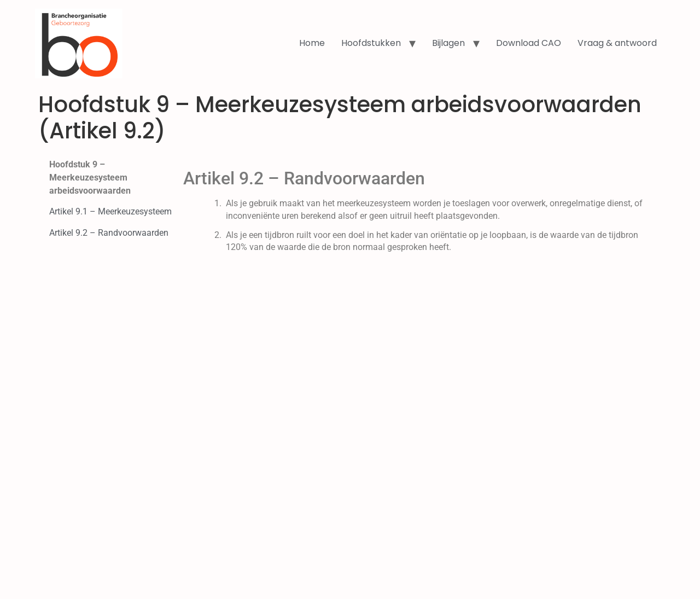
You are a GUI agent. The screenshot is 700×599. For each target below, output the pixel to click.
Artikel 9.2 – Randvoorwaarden (109, 233)
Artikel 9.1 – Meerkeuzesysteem (110, 211)
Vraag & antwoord (617, 43)
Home (312, 43)
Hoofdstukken (371, 43)
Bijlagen (448, 43)
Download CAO (529, 43)
